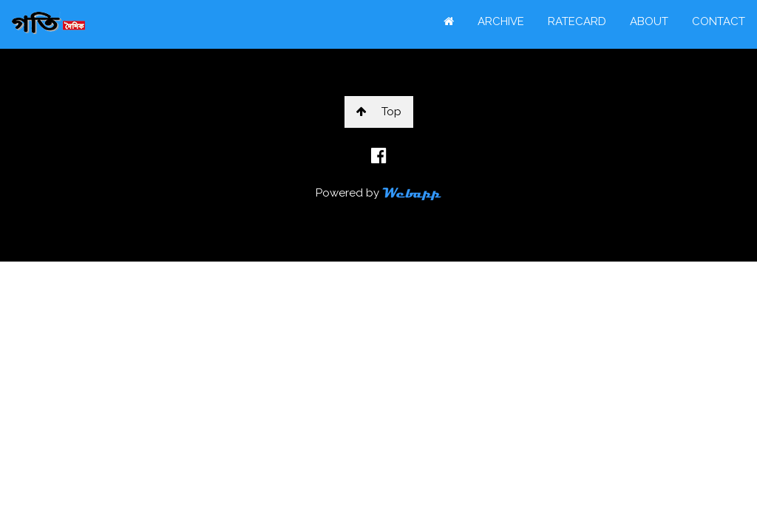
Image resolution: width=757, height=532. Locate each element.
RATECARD (577, 21)
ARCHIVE (501, 21)
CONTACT (719, 21)
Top (379, 112)
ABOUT (649, 21)
